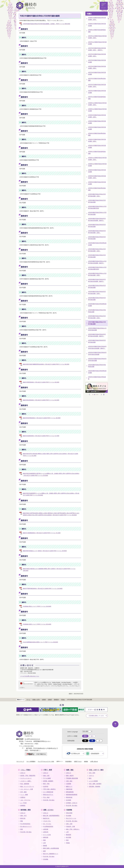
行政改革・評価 (70, 827)
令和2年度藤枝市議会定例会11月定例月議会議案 (97, 329)
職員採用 (69, 835)
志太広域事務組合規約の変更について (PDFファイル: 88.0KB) (40, 642)
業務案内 (56, 700)
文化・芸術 (92, 773)
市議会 (89, 14)
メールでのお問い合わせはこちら (30, 676)
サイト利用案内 (31, 761)
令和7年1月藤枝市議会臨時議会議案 (97, 98)
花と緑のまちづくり (26, 827)
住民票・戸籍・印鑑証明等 (28, 776)
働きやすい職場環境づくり (51, 854)
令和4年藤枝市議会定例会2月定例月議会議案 (97, 256)
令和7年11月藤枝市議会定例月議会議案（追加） (97, 37)
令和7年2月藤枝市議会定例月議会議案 (97, 92)
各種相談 (23, 806)
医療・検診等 (70, 776)
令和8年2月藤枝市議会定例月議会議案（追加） (97, 19)
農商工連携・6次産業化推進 (51, 848)
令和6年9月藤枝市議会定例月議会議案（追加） (97, 116)
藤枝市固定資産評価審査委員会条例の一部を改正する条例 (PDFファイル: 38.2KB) (46, 364)
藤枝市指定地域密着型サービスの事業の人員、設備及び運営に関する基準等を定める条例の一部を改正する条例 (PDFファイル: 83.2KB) (51, 494)
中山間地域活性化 (48, 827)
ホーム (28, 700)
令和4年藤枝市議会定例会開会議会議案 (97, 244)
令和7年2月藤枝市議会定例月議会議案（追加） (97, 86)
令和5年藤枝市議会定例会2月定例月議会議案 (97, 201)
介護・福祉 (69, 781)
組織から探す (36, 700)
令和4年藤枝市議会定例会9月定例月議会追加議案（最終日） (97, 220)
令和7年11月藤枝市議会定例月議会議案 (97, 43)
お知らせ (23, 773)
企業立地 (46, 832)
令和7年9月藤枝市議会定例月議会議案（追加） (97, 55)
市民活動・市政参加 (95, 787)
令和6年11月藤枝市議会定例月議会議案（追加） (97, 104)
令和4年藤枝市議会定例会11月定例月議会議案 (97, 213)
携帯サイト (60, 761)
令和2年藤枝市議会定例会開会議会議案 (97, 372)
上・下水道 (23, 803)
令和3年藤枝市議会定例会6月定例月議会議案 (97, 299)
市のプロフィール (71, 818)
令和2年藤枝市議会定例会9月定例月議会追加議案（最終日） (97, 335)
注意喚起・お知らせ (72, 803)
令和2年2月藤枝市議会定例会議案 (97, 378)
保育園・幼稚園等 (48, 781)
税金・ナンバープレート (27, 787)
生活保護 (69, 800)
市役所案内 (68, 761)
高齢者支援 (69, 789)
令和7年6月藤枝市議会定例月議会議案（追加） (97, 67)
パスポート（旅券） (26, 781)
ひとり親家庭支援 (48, 792)
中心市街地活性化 (25, 824)
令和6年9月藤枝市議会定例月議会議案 (97, 122)
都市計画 (23, 818)
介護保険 (69, 784)
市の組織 (69, 816)
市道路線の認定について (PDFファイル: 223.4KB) (37, 624)
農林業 (45, 846)
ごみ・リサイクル (25, 800)
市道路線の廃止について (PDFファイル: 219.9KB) (37, 606)
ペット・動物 (24, 795)
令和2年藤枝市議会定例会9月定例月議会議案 (97, 341)
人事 (67, 832)
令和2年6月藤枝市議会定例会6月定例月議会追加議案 (97, 353)
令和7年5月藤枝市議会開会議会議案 (97, 79)
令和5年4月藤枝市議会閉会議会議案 (97, 189)
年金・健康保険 (25, 784)
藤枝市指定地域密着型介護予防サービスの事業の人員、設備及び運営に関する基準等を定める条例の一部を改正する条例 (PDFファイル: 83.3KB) (51, 474)
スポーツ (91, 776)
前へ (90, 395)
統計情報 (69, 837)
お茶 (44, 843)
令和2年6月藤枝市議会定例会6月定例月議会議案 (97, 360)
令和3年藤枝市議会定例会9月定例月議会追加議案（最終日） (97, 280)
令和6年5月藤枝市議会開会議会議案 (97, 134)
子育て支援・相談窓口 (49, 789)
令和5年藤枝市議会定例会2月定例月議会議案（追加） (97, 195)
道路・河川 (23, 816)
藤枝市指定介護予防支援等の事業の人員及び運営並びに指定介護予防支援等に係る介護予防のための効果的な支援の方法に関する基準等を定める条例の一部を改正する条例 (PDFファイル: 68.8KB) (51, 514)
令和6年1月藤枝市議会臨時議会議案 (97, 153)
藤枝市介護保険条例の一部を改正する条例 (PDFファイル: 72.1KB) (42, 533)
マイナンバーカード (26, 778)
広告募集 (46, 859)
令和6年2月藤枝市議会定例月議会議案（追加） (97, 140)
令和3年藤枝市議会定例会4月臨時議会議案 (97, 311)
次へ (101, 395)
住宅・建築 (23, 792)
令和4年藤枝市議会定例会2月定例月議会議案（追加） (97, 250)
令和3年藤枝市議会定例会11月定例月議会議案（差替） (97, 274)
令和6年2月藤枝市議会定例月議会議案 (97, 146)
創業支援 (46, 837)
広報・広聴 (69, 824)
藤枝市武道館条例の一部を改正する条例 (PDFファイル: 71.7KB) (41, 436)
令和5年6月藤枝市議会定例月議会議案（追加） (97, 177)
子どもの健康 (47, 778)
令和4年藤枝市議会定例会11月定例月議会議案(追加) (97, 207)
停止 (104, 395)
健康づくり (69, 787)
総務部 (44, 700)
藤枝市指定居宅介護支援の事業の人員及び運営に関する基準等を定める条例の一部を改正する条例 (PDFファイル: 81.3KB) (50, 455)
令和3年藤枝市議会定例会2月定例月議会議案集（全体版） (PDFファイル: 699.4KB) (47, 24)
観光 (90, 778)
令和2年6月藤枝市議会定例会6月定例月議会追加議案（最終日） (97, 347)
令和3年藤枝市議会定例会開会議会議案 (97, 305)
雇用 (44, 851)
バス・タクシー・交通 (27, 789)
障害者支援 (69, 797)
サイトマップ (20, 761)
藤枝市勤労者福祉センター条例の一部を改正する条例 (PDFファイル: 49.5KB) (45, 551)
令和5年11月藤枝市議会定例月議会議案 (97, 165)
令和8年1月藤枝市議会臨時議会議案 (97, 31)
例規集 (86, 761)
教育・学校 (46, 784)
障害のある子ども (48, 795)
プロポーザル (47, 821)
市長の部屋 (69, 813)
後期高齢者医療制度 (72, 795)
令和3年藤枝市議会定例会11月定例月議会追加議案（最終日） (97, 262)
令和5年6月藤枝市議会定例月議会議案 (97, 183)
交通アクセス (78, 761)
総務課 (50, 700)
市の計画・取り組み (49, 800)
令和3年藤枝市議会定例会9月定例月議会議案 (97, 286)
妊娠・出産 (46, 776)
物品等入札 (46, 818)
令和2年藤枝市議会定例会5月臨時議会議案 (97, 366)
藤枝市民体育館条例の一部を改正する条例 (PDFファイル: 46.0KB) (42, 418)
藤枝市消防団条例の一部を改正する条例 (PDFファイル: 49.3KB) (41, 382)
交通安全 (23, 797)
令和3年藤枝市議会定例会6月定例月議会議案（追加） (97, 293)
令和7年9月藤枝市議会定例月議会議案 (97, 61)
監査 (67, 840)
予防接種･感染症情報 (72, 778)
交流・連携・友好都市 (95, 784)
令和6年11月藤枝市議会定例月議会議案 (97, 110)
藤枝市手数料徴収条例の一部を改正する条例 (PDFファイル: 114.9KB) (43, 588)
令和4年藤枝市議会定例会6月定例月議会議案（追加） (97, 232)
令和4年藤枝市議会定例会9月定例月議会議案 (97, 226)
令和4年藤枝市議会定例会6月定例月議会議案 (97, 238)
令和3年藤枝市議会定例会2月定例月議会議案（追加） (97, 317)
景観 (22, 821)
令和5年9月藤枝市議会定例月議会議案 (97, 171)
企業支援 (46, 829)
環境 (22, 829)
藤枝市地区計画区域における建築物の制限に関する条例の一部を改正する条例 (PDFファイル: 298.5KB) (49, 570)
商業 (44, 840)
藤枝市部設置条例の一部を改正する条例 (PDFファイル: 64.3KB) (41, 400)
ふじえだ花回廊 (93, 781)
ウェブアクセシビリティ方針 (46, 761)
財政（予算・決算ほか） (73, 829)
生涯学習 (46, 787)
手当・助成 (46, 797)
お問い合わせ (94, 761)
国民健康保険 (70, 792)
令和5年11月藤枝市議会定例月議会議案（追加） (97, 159)
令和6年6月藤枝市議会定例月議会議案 (97, 128)
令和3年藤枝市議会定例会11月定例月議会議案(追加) (97, 268)
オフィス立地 (47, 835)
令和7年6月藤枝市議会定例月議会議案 (97, 73)
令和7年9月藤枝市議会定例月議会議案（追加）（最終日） (97, 49)
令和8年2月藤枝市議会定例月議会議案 (97, 25)
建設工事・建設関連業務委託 (51, 816)
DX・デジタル (47, 824)
